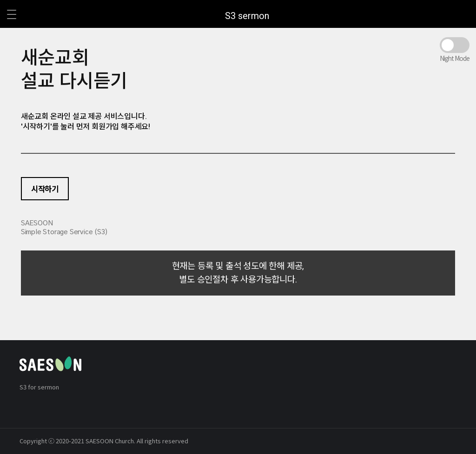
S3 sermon (247, 16)
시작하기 (45, 189)
